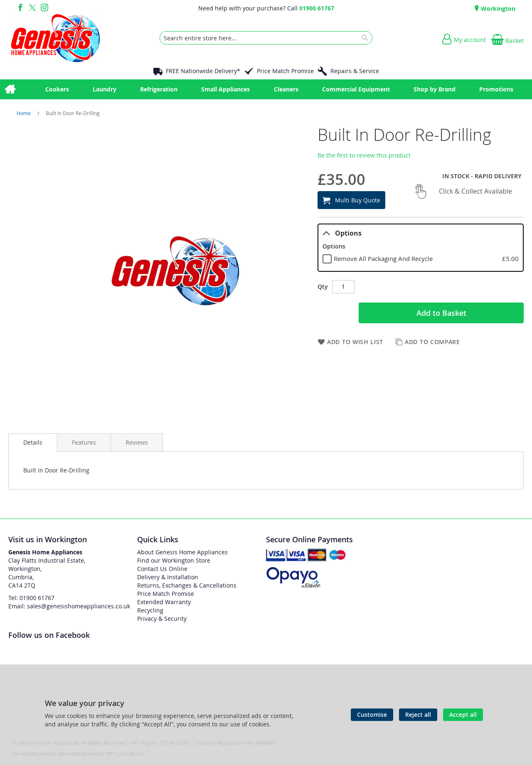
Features (84, 442)
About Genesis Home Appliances (182, 552)
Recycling (150, 610)
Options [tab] (342, 233)
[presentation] (33, 443)
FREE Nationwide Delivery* (203, 71)
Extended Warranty (164, 602)
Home (24, 113)
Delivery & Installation (168, 577)
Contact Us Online (162, 569)
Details (33, 442)
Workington (497, 9)
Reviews (137, 442)
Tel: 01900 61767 (31, 598)
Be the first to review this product (364, 155)
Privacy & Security (162, 619)
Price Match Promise (285, 71)
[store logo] (55, 38)
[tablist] (421, 248)
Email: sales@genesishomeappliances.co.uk (69, 606)
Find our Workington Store (174, 560)
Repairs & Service (355, 71)
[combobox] (266, 38)
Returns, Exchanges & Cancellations (187, 585)
